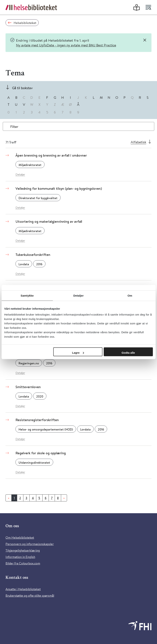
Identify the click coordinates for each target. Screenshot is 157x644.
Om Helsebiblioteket (20, 537)
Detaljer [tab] (79, 296)
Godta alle (128, 352)
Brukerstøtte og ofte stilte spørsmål (30, 595)
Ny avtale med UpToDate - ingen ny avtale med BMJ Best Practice (66, 45)
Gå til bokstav (22, 88)
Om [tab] (130, 296)
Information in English (20, 557)
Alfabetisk (138, 142)
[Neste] (64, 498)
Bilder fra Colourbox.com (23, 563)
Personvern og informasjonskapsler (30, 544)
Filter (14, 126)
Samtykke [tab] (27, 296)
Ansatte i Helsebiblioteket (23, 589)
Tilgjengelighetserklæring (23, 550)
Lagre (78, 352)
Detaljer (20, 174)
